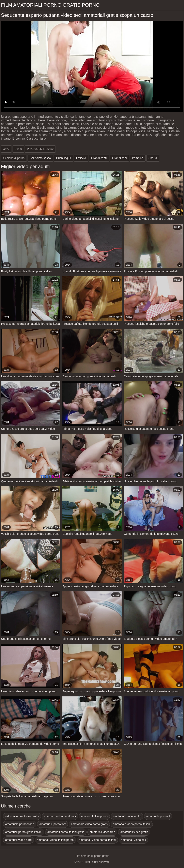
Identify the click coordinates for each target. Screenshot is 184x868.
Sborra (153, 158)
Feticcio (81, 158)
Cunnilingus (64, 158)
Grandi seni (120, 158)
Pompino (137, 158)
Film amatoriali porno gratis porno (50, 5)
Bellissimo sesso (40, 158)
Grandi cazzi (99, 158)
